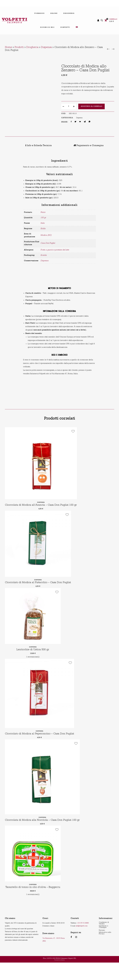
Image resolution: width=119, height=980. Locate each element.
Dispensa (46, 47)
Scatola (44, 255)
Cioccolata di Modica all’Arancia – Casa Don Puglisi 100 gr (43, 509)
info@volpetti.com (82, 943)
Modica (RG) (46, 235)
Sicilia (43, 228)
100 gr (43, 217)
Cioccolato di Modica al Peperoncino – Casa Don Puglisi (41, 745)
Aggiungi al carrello (91, 106)
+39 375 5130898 (83, 941)
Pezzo (43, 212)
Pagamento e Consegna (55, 145)
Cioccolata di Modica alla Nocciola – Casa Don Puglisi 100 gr (44, 835)
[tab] (22, 145)
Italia (43, 223)
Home (8, 47)
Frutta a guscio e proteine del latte (55, 249)
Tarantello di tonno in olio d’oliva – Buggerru (34, 905)
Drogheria (32, 47)
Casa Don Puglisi (48, 243)
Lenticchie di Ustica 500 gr (33, 657)
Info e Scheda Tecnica (22, 145)
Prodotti (19, 47)
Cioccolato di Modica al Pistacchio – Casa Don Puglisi (40, 590)
